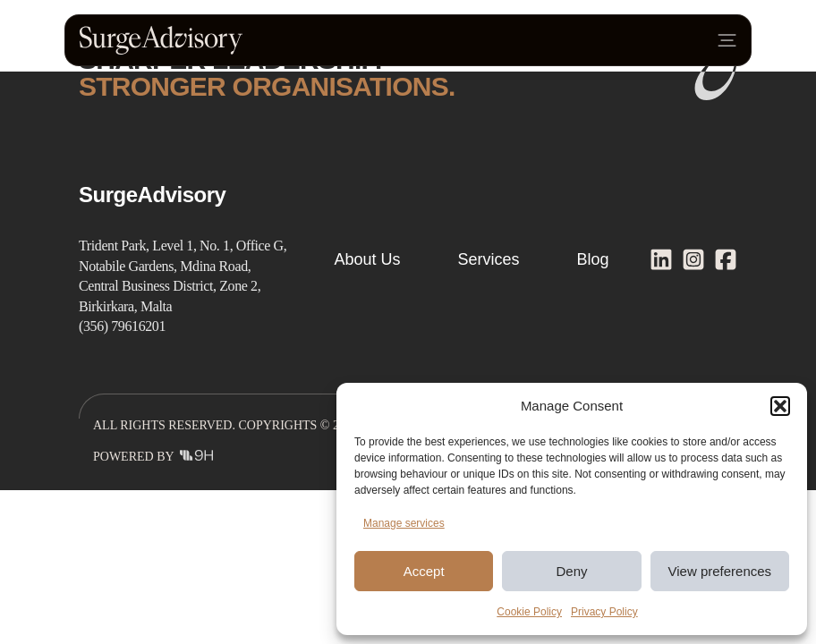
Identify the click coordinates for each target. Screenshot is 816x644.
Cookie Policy (529, 612)
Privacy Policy (604, 612)
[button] (780, 406)
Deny (571, 571)
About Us (367, 259)
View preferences (720, 571)
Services (488, 259)
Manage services (404, 523)
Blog (593, 259)
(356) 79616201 (122, 326)
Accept (424, 571)
